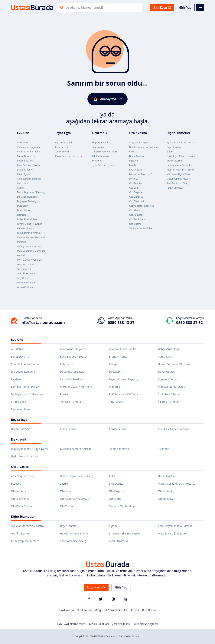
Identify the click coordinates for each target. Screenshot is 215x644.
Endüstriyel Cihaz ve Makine (181, 156)
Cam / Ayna (23, 174)
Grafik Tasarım (174, 161)
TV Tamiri (97, 161)
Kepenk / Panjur (26, 228)
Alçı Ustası (23, 143)
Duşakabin (23, 206)
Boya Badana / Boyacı (29, 165)
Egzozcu (134, 161)
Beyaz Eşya (63, 133)
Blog (98, 610)
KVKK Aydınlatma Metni (72, 624)
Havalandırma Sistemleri (180, 165)
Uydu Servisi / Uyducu (103, 165)
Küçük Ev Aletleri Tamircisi (68, 156)
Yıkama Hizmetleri (27, 283)
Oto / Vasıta (138, 133)
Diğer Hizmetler (178, 133)
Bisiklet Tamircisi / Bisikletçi (144, 147)
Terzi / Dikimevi (175, 188)
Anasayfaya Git (108, 99)
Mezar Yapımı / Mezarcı (179, 179)
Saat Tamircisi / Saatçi (178, 183)
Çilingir (21, 188)
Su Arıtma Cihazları (27, 265)
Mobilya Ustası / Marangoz (31, 251)
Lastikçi (133, 165)
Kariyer (135, 610)
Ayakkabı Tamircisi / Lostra (181, 143)
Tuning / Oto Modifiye (141, 228)
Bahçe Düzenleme (27, 156)
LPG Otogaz (135, 170)
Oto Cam (134, 188)
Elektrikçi (22, 215)
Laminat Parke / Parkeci (30, 233)
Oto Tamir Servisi (138, 219)
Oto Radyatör (136, 215)
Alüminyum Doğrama (29, 147)
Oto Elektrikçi (136, 197)
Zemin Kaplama (25, 287)
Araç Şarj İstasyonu (139, 143)
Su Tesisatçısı (24, 269)
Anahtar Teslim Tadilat (29, 152)
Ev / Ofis (23, 133)
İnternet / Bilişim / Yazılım (180, 170)
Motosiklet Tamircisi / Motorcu (177, 484)
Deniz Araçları (137, 156)
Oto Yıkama (135, 224)
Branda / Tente (25, 170)
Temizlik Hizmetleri (27, 274)
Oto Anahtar (136, 183)
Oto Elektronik (137, 201)
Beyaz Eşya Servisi (64, 143)
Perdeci (21, 255)
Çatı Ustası (23, 183)
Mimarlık (22, 242)
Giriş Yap (185, 8)
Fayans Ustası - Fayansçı (30, 224)
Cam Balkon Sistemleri (29, 179)
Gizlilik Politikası (99, 624)
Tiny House (23, 278)
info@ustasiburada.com (43, 322)
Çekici (132, 152)
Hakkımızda (67, 610)
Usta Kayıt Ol (162, 8)
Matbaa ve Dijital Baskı (179, 174)
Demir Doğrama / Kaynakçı (31, 192)
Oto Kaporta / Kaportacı (142, 206)
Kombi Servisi (62, 152)
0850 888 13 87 (121, 322)
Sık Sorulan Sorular (116, 610)
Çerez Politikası (121, 624)
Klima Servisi (61, 147)
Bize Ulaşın (149, 610)
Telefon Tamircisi (101, 156)
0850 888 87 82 (189, 322)
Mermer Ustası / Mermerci (31, 237)
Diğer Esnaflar (174, 147)
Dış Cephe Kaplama (27, 197)
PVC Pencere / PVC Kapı (29, 260)
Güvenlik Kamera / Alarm (105, 152)
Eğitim (170, 152)
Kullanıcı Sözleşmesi (146, 624)
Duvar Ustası (24, 210)
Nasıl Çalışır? (84, 610)
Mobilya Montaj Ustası (29, 246)
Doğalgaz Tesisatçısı (28, 201)
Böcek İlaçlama (25, 161)
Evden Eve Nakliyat (27, 219)
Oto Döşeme (136, 192)
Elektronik (99, 133)
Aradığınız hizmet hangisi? (85, 8)
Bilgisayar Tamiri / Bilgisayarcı (29, 449)
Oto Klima (135, 210)
